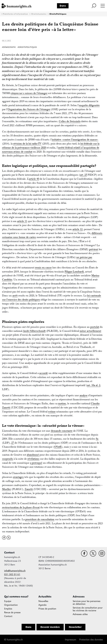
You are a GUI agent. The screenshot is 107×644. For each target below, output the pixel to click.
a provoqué (36, 463)
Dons (63, 6)
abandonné (33, 455)
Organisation (11, 605)
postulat (95, 327)
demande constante (62, 431)
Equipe (8, 601)
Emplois (8, 609)
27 (13, 443)
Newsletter (75, 627)
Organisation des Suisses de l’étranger (29, 109)
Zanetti (29, 489)
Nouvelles (43, 601)
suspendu (8, 459)
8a (97, 439)
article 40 (34, 179)
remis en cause (43, 267)
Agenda (42, 605)
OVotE (58, 447)
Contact (8, 616)
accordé (44, 373)
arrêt (15, 295)
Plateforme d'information (15, 14)
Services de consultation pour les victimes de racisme (88, 609)
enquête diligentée (89, 105)
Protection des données (91, 640)
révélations (33, 459)
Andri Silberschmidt (34, 331)
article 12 (77, 229)
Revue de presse (12, 612)
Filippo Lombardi (74, 272)
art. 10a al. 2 (94, 385)
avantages (18, 477)
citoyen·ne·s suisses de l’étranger (29, 93)
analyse (84, 395)
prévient (94, 249)
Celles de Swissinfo (70, 121)
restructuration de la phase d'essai (21, 507)
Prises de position (47, 609)
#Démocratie (9, 47)
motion (62, 403)
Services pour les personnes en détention (87, 603)
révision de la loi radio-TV (27, 144)
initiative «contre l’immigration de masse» (75, 139)
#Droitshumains (39, 14)
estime (52, 411)
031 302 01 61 (12, 574)
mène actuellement (90, 331)
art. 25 (84, 175)
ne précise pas (84, 257)
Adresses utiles (80, 614)
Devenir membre (50, 627)
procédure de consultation (40, 519)
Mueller (6, 489)
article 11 (22, 221)
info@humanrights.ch (15, 571)
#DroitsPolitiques (58, 14)
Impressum (70, 640)
